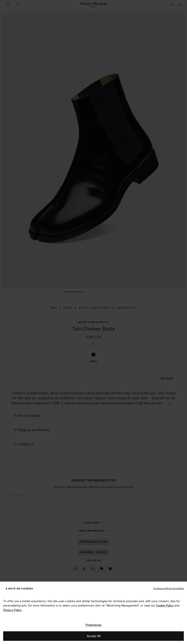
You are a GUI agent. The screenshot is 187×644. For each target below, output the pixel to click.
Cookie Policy (165, 605)
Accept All (94, 636)
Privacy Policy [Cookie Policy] (12, 610)
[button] (168, 588)
